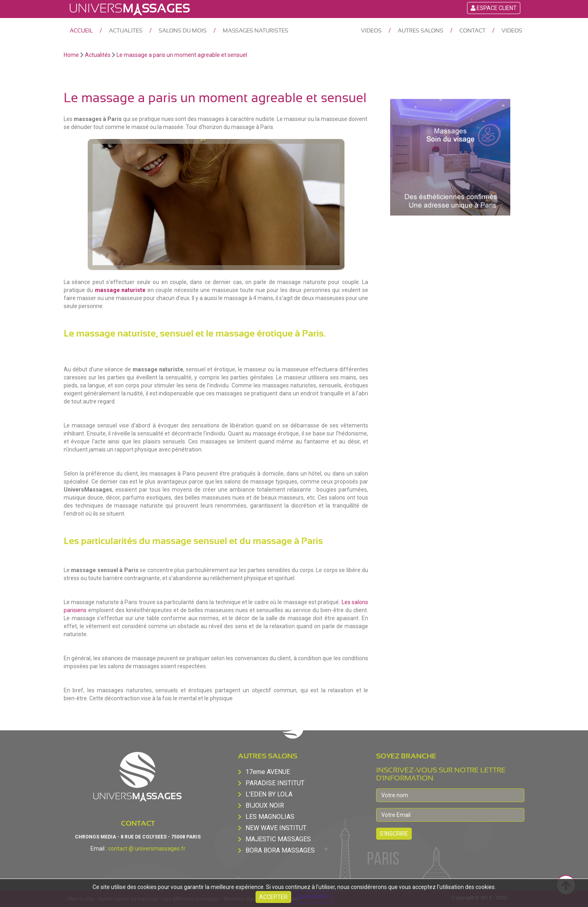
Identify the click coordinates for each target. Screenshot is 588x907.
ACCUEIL (81, 30)
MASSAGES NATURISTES (256, 30)
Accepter (273, 897)
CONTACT (472, 30)
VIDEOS (371, 30)
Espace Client (494, 8)
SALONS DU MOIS (183, 30)
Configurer (312, 897)
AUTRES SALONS (421, 30)
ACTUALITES (126, 30)
